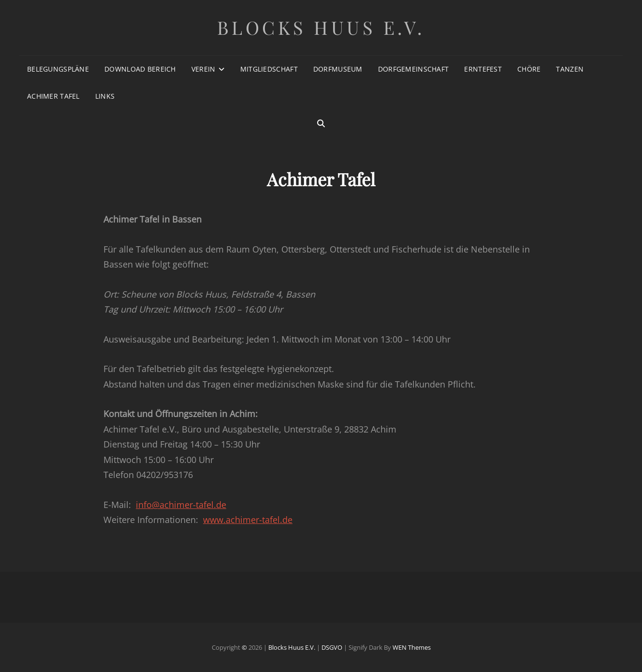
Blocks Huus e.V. (321, 27)
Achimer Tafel (53, 96)
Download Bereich (140, 69)
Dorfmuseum (338, 69)
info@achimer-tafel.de (181, 505)
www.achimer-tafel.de (248, 520)
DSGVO (332, 647)
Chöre (529, 69)
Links (105, 96)
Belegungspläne (58, 69)
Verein (204, 69)
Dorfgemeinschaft (414, 69)
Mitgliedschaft (269, 69)
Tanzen (570, 69)
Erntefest (483, 69)
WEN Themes (412, 647)
